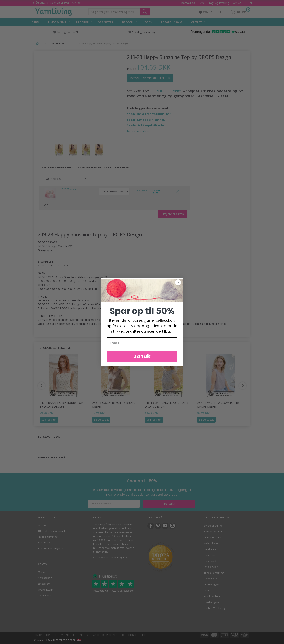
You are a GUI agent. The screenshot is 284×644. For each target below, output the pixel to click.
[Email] (142, 343)
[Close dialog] (178, 282)
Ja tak (142, 357)
